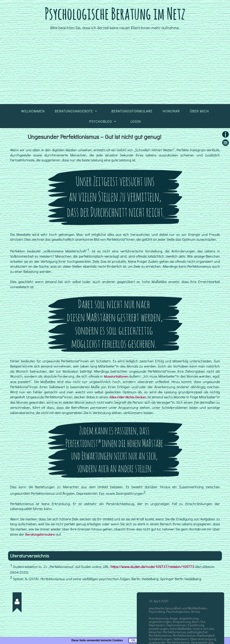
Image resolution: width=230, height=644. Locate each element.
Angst (174, 629)
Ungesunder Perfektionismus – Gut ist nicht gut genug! (96, 148)
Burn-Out (199, 632)
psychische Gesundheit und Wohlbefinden (178, 619)
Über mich (199, 123)
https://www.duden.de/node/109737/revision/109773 (152, 578)
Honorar (171, 123)
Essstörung (196, 636)
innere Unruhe (203, 639)
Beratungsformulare (132, 123)
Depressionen (176, 636)
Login (136, 133)
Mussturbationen (116, 388)
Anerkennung (158, 629)
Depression (157, 636)
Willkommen (33, 123)
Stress (196, 622)
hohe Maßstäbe (181, 639)
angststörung (189, 629)
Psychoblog (101, 133)
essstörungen (159, 639)
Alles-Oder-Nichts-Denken (139, 408)
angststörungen (160, 632)
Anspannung (182, 632)
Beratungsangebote (74, 123)
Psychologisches (178, 622)
